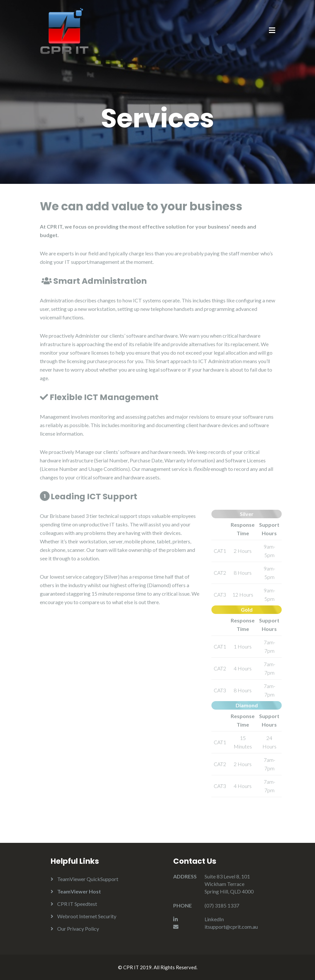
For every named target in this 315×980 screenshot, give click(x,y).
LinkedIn (214, 919)
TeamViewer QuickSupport (88, 879)
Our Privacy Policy (78, 929)
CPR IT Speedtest (77, 904)
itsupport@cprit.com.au (231, 927)
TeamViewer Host (79, 891)
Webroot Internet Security (87, 916)
